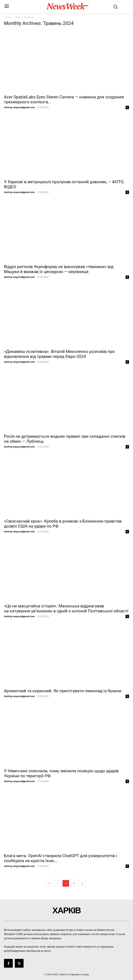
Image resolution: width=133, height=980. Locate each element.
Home (7, 17)
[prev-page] (49, 883)
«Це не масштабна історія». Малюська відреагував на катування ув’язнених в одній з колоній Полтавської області (66, 608)
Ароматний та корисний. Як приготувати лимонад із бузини (63, 691)
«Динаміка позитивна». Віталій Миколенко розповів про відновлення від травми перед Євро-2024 (59, 354)
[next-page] (82, 883)
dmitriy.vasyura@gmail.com (19, 107)
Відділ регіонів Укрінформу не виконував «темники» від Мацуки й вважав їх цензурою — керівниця (59, 269)
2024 (17, 17)
